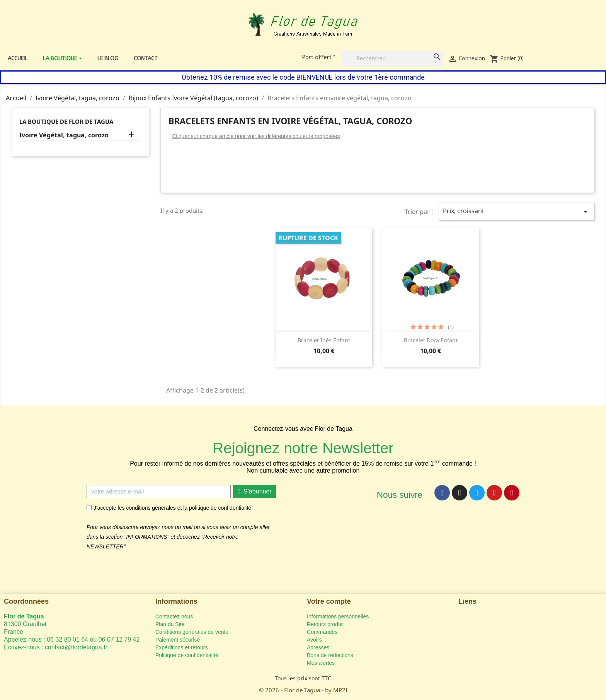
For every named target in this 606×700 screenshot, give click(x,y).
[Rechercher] (392, 59)
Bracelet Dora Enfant (431, 340)
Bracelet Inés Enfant (324, 340)
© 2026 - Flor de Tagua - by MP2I (303, 690)
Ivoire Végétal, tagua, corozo (64, 135)
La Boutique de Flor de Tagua (66, 121)
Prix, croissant (517, 211)
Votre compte (329, 601)
